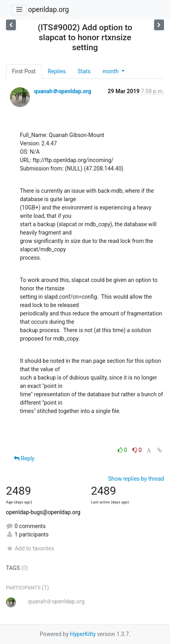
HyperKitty (83, 634)
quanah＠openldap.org (63, 91)
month (111, 71)
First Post (24, 71)
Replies (57, 71)
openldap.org (48, 10)
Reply (24, 458)
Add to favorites (30, 548)
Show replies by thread (136, 479)
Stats (84, 71)
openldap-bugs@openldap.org (43, 512)
